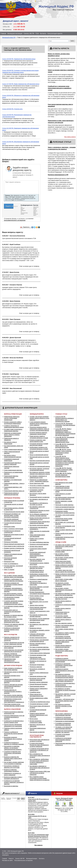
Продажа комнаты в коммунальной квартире (37, 599)
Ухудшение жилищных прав (38, 655)
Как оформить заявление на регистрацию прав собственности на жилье (40, 768)
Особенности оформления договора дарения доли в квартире (12, 630)
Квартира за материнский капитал (40, 461)
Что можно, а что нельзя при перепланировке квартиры (64, 728)
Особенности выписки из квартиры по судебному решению (14, 743)
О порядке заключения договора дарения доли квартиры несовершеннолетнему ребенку (14, 603)
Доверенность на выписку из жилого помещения (12, 774)
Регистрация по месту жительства (14, 546)
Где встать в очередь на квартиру (40, 486)
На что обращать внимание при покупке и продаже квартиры (39, 515)
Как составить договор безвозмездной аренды (62, 555)
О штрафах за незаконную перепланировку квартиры (63, 724)
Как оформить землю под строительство (37, 508)
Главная (3, 33)
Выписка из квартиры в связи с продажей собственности (13, 778)
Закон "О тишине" (9, 570)
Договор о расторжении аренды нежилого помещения (65, 626)
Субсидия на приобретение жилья (40, 702)
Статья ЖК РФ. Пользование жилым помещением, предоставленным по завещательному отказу (65, 440)
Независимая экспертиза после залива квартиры (64, 538)
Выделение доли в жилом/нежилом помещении (37, 679)
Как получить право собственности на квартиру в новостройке (38, 583)
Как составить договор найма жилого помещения (64, 580)
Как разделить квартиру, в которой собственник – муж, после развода (65, 696)
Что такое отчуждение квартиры (39, 647)
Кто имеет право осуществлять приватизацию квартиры (13, 430)
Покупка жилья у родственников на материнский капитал (39, 641)
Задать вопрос (9, 206)
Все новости (38, 845)
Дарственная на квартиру (37, 732)
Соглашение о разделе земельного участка (36, 491)
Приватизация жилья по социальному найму (62, 613)
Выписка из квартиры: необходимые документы (11, 770)
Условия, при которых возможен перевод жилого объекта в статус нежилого (39, 418)
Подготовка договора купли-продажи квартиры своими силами (14, 705)
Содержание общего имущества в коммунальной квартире (40, 522)
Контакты (43, 33)
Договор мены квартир (36, 547)
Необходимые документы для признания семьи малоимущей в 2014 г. (39, 576)
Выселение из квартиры (11, 786)
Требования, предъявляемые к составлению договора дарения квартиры (13, 590)
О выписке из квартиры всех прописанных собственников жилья (12, 753)
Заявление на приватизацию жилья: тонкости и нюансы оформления (12, 435)
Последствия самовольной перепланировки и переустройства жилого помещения (38, 555)
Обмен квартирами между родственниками (37, 536)
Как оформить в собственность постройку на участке (39, 504)
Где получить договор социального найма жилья (63, 617)
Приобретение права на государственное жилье (37, 571)
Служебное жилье (35, 692)
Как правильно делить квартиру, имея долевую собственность (65, 680)
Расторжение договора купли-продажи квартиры (38, 616)
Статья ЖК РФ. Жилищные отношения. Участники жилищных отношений (65, 425)
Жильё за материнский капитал (39, 455)
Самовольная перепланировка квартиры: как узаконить (64, 732)
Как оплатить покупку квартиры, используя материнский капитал (13, 696)
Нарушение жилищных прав (38, 676)
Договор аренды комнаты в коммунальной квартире (63, 646)
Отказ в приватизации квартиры (13, 450)
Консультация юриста (55, 33)
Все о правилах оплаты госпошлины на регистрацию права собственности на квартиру (40, 778)
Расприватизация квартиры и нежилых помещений (13, 464)
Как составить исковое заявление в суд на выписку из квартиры (14, 763)
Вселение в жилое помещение (39, 682)
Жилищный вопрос (32, 859)
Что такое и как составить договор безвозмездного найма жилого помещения (65, 546)
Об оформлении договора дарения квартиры (12, 598)
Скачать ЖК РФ (29, 33)
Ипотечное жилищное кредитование (10, 559)
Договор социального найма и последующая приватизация (13, 423)
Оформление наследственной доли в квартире (13, 647)
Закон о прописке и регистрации (14, 529)
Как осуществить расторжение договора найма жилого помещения (64, 642)
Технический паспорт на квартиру (40, 497)
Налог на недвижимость (11, 564)
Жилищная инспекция (15, 33)
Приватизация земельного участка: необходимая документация (12, 418)
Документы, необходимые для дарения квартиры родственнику (14, 580)
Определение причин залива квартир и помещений (64, 519)
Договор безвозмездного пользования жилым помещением (40, 593)
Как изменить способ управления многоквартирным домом (39, 619)
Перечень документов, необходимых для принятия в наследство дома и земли (13, 655)
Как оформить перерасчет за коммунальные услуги (38, 477)
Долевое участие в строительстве (14, 548)
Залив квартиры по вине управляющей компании (62, 487)
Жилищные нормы (9, 527)
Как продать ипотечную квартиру (39, 525)
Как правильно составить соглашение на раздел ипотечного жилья (65, 690)
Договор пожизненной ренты (38, 638)
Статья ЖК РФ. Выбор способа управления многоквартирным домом (63, 475)
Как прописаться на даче (37, 488)
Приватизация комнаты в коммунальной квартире (11, 494)
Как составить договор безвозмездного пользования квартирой (64, 590)
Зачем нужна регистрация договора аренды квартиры (63, 562)
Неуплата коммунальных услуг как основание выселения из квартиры (14, 717)
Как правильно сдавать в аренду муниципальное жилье (65, 634)
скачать (57, 806)
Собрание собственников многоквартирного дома (37, 635)
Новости (11, 859)
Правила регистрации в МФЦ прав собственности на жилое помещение (40, 773)
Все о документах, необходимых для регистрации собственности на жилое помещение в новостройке (39, 762)
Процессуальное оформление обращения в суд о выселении (13, 725)
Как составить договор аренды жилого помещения (64, 558)
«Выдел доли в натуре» (37, 605)
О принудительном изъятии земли (14, 512)
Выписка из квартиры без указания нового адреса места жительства (13, 759)
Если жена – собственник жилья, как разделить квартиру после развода (65, 701)
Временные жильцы (36, 628)
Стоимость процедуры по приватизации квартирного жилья (14, 426)
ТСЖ (37, 33)
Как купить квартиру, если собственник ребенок (37, 560)
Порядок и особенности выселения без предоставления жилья (13, 734)
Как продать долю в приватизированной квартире (13, 456)
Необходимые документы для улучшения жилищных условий (39, 448)
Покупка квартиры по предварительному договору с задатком (13, 692)
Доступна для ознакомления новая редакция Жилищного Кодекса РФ (38, 835)
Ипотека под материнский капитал (40, 466)
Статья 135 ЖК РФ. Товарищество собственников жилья (19, 59)
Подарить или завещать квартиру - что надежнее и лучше (14, 625)
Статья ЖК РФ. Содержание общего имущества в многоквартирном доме (65, 446)
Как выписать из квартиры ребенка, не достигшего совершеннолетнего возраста (13, 748)
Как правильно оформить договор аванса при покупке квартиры (65, 594)
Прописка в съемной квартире (39, 579)
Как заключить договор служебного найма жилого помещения (63, 585)
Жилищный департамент (37, 665)
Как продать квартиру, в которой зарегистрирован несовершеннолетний (39, 588)
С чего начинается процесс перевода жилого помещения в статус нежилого (39, 424)
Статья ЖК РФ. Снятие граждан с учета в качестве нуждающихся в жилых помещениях (63, 452)
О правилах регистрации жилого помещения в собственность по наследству (39, 750)
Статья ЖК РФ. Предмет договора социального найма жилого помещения (64, 470)
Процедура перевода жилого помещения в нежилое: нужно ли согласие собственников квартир (39, 429)
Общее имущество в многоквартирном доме (36, 695)
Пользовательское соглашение (24, 860)
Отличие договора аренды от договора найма (64, 551)
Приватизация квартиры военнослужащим (11, 477)
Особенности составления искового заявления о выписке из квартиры (14, 782)
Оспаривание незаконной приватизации (12, 460)
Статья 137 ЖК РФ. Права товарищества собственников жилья (21, 84)
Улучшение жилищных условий (39, 704)
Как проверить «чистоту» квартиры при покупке (37, 567)
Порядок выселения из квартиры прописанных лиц (14, 713)
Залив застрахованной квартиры (65, 507)
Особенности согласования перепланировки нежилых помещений (63, 740)
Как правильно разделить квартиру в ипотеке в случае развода (64, 706)
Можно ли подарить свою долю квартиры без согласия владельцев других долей (13, 621)
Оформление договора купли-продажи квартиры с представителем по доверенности (14, 701)
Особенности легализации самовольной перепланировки (64, 718)
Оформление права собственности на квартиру (38, 658)
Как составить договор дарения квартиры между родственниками (14, 576)
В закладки (39, 1)
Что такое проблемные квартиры (39, 542)
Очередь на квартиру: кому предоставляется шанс (38, 441)
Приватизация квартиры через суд (14, 491)
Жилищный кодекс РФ (9, 38)
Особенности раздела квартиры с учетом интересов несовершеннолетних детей (65, 685)
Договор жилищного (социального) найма (36, 722)
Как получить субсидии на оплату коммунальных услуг (40, 511)
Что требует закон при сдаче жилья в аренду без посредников (65, 571)
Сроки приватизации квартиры (13, 470)
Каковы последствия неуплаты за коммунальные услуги (40, 519)
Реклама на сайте (7, 860)
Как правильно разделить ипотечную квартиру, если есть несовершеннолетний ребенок (64, 676)
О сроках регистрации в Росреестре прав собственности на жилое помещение (39, 745)
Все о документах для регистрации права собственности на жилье (40, 756)
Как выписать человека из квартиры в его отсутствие (12, 767)
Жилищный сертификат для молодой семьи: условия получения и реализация (12, 515)
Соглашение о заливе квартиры (65, 509)
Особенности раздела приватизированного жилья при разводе (64, 671)
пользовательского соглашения (15, 220)
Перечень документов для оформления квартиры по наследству (12, 639)
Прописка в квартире (36, 667)
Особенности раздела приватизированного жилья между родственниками (65, 660)
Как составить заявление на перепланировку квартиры (63, 715)
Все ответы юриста (70, 137)
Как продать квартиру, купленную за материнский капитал (39, 469)
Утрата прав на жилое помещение (40, 653)
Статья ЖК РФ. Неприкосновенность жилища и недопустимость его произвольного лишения (65, 419)
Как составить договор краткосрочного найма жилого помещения (64, 651)
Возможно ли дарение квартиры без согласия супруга (13, 616)
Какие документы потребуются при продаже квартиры (13, 669)
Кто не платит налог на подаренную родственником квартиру (12, 612)
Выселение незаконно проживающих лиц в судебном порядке (13, 739)
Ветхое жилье (34, 719)
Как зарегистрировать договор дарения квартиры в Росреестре (14, 594)
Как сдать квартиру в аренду (64, 623)
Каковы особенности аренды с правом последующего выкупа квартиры (64, 567)
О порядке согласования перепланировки (62, 735)
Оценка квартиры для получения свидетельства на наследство (14, 651)
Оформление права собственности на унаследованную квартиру (12, 661)
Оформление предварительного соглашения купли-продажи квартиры (14, 681)
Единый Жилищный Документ (38, 684)
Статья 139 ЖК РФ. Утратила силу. (12, 109)
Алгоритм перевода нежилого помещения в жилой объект (38, 433)
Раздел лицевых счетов (37, 596)
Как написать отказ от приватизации (10, 443)
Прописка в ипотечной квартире (39, 544)
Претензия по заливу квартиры (64, 505)
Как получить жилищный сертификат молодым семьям (13, 520)
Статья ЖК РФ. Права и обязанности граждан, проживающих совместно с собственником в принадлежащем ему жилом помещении (65, 432)
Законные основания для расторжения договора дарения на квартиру (13, 585)
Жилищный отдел (9, 562)
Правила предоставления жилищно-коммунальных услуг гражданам (39, 715)
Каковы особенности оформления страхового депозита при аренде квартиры (65, 576)
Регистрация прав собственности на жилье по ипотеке (39, 740)
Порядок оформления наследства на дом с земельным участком (14, 643)
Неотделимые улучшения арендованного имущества (63, 637)
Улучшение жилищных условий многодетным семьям (39, 444)
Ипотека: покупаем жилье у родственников (38, 644)
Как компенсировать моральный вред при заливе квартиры (65, 498)
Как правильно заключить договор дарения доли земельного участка (40, 473)
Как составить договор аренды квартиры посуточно (64, 598)
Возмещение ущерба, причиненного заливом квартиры (65, 512)
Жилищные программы (11, 542)
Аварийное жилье (35, 622)
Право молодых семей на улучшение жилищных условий (39, 437)
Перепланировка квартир (37, 686)
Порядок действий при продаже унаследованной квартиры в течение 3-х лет (13, 686)
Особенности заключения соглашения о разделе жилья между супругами (64, 665)
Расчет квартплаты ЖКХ (37, 483)
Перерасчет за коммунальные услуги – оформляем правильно (39, 481)
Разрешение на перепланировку (65, 721)
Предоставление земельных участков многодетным (38, 608)
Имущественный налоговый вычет (14, 544)
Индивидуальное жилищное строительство (12, 532)
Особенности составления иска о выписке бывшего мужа (14, 722)
